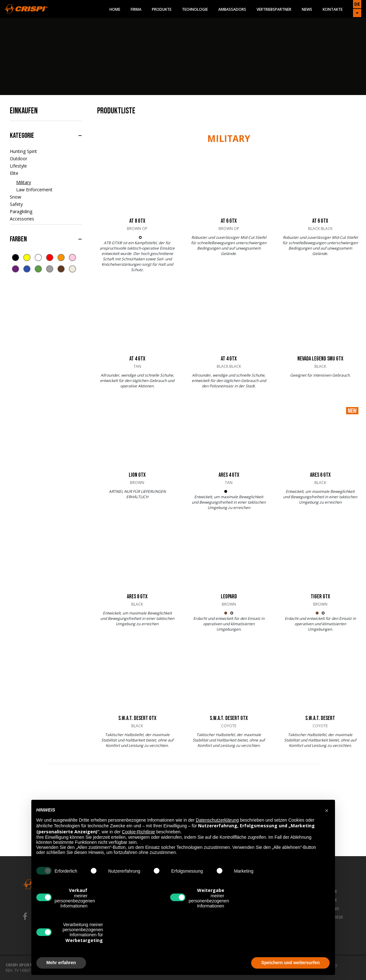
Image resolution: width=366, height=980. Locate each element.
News (307, 9)
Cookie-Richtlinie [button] (138, 832)
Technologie (195, 9)
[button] (327, 810)
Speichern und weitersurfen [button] (290, 963)
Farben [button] (18, 239)
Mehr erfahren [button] (61, 963)
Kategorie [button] (22, 136)
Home (115, 9)
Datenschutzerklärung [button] (217, 820)
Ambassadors (232, 9)
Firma (136, 9)
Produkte (162, 9)
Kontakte (333, 9)
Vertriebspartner (274, 9)
